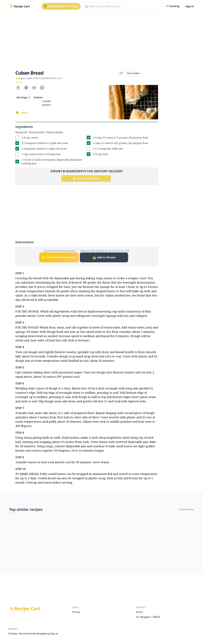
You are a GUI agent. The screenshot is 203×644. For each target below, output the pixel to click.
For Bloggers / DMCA (148, 617)
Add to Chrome (104, 258)
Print (150, 73)
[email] (34, 88)
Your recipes (133, 73)
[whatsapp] (42, 88)
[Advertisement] (100, 39)
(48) (23, 78)
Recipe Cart (27, 609)
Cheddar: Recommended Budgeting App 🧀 (33, 634)
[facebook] (18, 88)
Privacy (76, 612)
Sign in (190, 6)
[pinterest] (26, 88)
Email (139, 612)
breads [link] (25, 113)
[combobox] (122, 6)
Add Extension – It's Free (61, 6)
